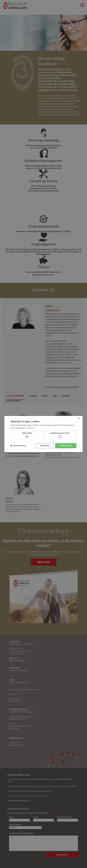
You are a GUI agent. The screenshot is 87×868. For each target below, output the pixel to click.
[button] (18, 446)
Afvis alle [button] (45, 446)
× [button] (79, 419)
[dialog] (43, 434)
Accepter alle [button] (66, 446)
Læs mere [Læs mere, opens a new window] (30, 428)
